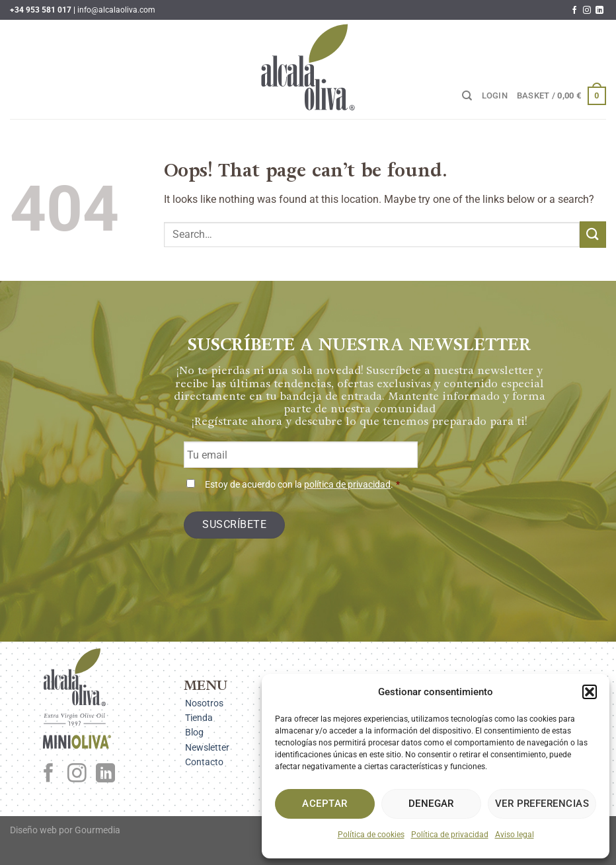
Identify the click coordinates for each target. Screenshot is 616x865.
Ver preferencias (542, 804)
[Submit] (593, 234)
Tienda (199, 718)
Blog (194, 732)
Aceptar (325, 804)
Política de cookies (371, 835)
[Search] (467, 96)
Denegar (431, 804)
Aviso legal (515, 835)
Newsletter (207, 747)
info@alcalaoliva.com (116, 10)
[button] (590, 692)
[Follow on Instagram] (587, 11)
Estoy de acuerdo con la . (302, 485)
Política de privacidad (450, 835)
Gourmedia (97, 830)
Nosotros (204, 703)
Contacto (204, 762)
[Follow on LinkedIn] (599, 11)
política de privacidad (347, 485)
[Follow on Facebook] (574, 11)
